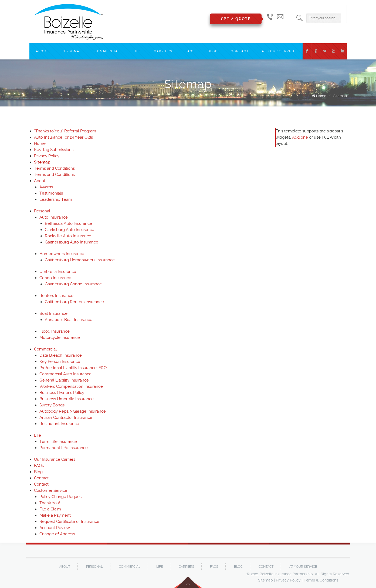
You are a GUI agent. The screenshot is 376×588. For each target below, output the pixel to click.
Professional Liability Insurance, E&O (73, 368)
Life (137, 51)
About (42, 51)
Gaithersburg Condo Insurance (73, 284)
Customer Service (51, 490)
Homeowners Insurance (62, 254)
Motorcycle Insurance (60, 338)
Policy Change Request (61, 497)
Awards (46, 187)
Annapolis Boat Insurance (69, 320)
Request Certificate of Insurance (69, 522)
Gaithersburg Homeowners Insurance (80, 260)
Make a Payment (55, 515)
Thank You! (50, 503)
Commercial (107, 51)
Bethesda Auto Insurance (68, 223)
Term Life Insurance (58, 442)
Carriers (163, 51)
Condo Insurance (55, 278)
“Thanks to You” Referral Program (65, 131)
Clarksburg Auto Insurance (70, 230)
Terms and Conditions (54, 168)
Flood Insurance (55, 331)
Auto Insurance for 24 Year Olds (63, 137)
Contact (240, 51)
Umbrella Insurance (58, 272)
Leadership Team (56, 199)
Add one (300, 137)
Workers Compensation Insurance (71, 386)
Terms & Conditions (321, 580)
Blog (213, 51)
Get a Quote (236, 19)
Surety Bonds (52, 405)
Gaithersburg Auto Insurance (72, 242)
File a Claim (50, 509)
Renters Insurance (56, 296)
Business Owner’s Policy (62, 393)
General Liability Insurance (64, 380)
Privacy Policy (47, 156)
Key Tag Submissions (54, 150)
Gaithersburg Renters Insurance (74, 302)
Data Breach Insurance (61, 355)
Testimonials (51, 193)
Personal (72, 51)
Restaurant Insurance (59, 424)
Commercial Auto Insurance (65, 374)
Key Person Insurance (60, 362)
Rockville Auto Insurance (68, 236)
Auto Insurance (54, 217)
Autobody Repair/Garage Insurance (73, 411)
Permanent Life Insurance (64, 448)
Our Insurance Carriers (55, 459)
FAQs (190, 51)
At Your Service (279, 51)
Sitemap (340, 96)
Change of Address (57, 534)
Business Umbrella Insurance (67, 399)
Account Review (55, 528)
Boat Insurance (53, 313)
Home (321, 96)
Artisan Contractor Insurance (66, 417)
